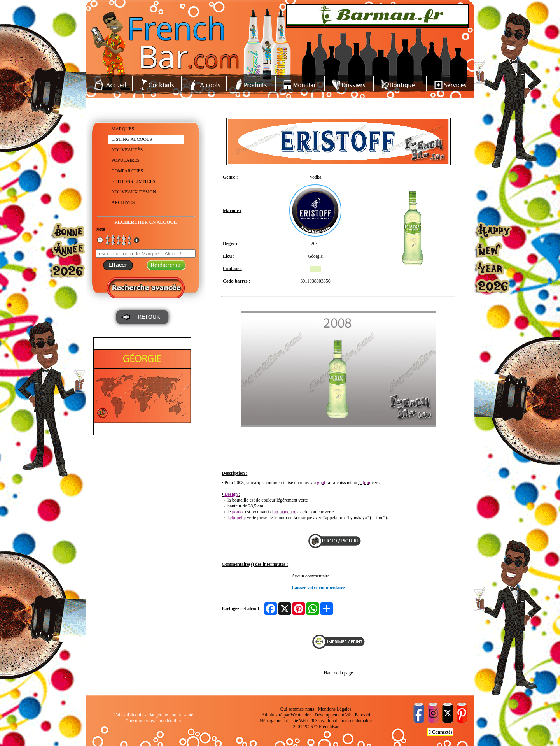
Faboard (362, 715)
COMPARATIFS (128, 171)
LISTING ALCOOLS (132, 139)
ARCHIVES (123, 202)
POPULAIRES (126, 160)
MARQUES (123, 129)
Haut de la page (339, 673)
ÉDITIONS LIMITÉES (134, 181)
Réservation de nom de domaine (342, 721)
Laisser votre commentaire (318, 588)
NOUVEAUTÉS (127, 150)
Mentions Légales (335, 709)
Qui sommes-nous (297, 709)
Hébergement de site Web (284, 721)
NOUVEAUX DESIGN (134, 192)
